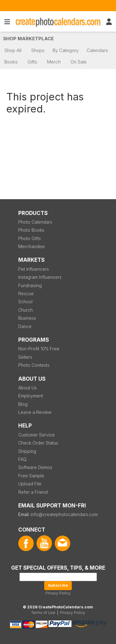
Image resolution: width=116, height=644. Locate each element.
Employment (31, 396)
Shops (38, 50)
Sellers (25, 357)
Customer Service (37, 435)
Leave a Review (35, 412)
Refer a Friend (33, 492)
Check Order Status (38, 443)
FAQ (22, 459)
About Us (28, 388)
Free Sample (31, 476)
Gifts (32, 62)
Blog (23, 404)
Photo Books (31, 230)
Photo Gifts (30, 238)
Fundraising (30, 285)
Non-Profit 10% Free (39, 349)
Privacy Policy (58, 593)
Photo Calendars (35, 222)
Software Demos (35, 467)
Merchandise (32, 246)
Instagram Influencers (40, 277)
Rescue (26, 294)
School (25, 302)
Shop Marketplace (28, 39)
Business (27, 318)
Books (11, 62)
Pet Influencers (34, 269)
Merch (54, 62)
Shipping (27, 451)
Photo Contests (34, 365)
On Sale (79, 62)
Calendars (97, 50)
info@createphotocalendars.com (64, 514)
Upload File (30, 484)
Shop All (13, 50)
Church (26, 310)
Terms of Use (43, 613)
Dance (25, 326)
